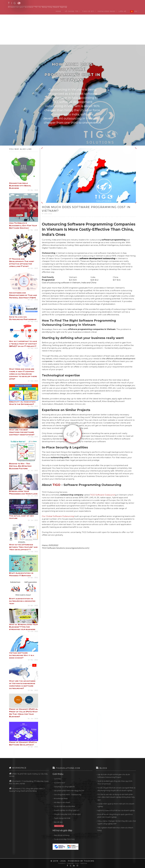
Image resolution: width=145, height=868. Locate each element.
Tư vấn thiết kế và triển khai (64, 806)
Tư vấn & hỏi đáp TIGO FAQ (64, 839)
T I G (13, 3)
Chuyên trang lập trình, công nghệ (67, 814)
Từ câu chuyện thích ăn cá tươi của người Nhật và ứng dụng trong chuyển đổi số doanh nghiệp (116, 789)
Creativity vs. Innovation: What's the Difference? (22, 403)
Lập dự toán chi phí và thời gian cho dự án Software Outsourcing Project (114, 776)
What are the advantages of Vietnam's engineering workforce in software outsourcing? (22, 685)
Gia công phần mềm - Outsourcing (68, 795)
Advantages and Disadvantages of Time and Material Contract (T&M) (23, 295)
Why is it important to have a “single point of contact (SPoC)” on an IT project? (23, 344)
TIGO (56, 485)
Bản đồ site (58, 822)
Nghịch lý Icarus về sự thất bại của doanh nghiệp (116, 810)
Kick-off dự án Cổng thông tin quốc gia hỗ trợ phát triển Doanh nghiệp (115, 816)
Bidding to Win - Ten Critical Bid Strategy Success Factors (20, 466)
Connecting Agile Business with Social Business (20, 186)
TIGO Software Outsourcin (103, 495)
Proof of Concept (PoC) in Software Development (23, 743)
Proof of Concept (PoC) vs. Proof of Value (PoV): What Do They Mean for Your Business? (24, 713)
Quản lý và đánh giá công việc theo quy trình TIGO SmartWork (115, 782)
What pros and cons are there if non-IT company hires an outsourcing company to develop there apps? (23, 374)
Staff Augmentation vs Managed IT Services (21, 574)
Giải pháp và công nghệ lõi (64, 787)
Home (58, 11)
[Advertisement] (72, 25)
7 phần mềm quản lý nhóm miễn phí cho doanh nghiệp (116, 805)
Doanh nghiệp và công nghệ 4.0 (67, 810)
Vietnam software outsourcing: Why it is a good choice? (22, 655)
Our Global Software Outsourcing (58, 516)
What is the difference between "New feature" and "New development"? (23, 547)
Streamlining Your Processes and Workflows (23, 492)
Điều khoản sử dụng (62, 835)
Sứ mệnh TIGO (60, 783)
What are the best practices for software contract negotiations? (22, 432)
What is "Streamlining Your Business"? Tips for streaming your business (23, 627)
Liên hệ (123, 11)
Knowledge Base (61, 798)
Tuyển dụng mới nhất (62, 818)
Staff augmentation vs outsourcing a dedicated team (22, 601)
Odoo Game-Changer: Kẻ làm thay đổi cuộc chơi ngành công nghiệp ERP (117, 822)
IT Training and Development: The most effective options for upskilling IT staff (22, 263)
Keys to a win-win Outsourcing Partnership (23, 318)
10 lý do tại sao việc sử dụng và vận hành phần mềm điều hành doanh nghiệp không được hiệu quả (116, 797)
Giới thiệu (58, 779)
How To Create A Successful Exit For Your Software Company (23, 225)
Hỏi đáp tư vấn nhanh (62, 802)
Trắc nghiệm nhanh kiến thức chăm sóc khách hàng (115, 829)
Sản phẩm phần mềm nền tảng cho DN (69, 791)
